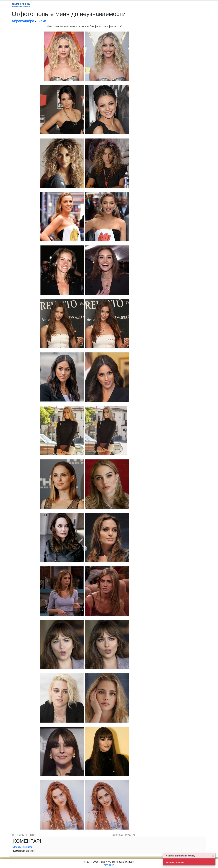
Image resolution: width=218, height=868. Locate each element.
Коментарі (27, 841)
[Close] (213, 856)
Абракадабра (23, 21)
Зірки (42, 21)
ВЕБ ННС (109, 865)
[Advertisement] (182, 70)
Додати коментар (23, 847)
